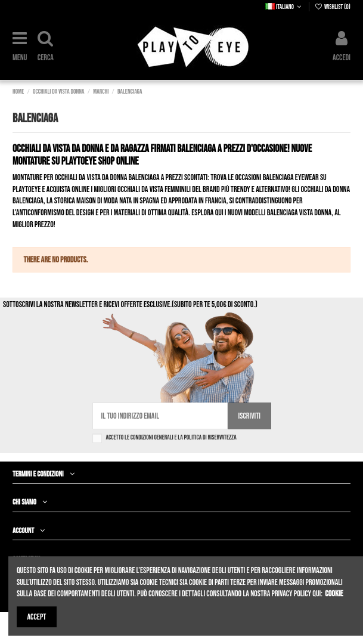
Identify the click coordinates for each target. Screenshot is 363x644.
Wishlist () (333, 7)
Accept (37, 617)
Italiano (284, 7)
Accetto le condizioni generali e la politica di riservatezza (171, 437)
